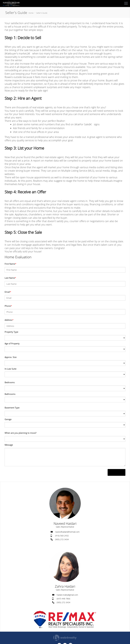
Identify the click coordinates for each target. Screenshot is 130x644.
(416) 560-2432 (62, 536)
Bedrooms (10, 382)
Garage (8, 419)
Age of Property (12, 343)
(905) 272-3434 (62, 539)
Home (31, 13)
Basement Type (12, 408)
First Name (10, 264)
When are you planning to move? (21, 433)
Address (9, 320)
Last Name (10, 278)
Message (9, 445)
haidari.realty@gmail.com (67, 595)
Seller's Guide (42, 13)
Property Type (11, 332)
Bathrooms (10, 394)
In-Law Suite (10, 369)
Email (8, 292)
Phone (8, 306)
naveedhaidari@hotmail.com (67, 532)
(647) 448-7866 (63, 599)
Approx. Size (11, 357)
